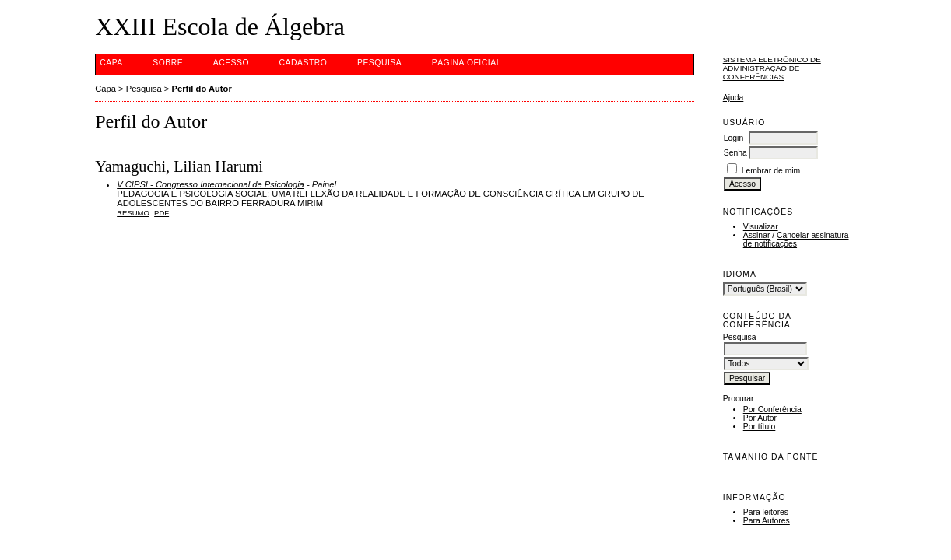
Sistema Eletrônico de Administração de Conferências (772, 68)
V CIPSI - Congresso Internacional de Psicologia (211, 184)
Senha (735, 153)
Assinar (757, 235)
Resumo (133, 213)
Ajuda (733, 98)
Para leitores (766, 512)
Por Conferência (772, 409)
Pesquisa (379, 63)
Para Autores (767, 521)
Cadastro (304, 63)
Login (733, 138)
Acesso (231, 63)
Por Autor (760, 418)
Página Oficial (467, 63)
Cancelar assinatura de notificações (796, 240)
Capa (111, 63)
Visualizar (761, 227)
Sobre (168, 63)
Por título (760, 427)
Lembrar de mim (771, 171)
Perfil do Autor (201, 89)
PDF (161, 213)
